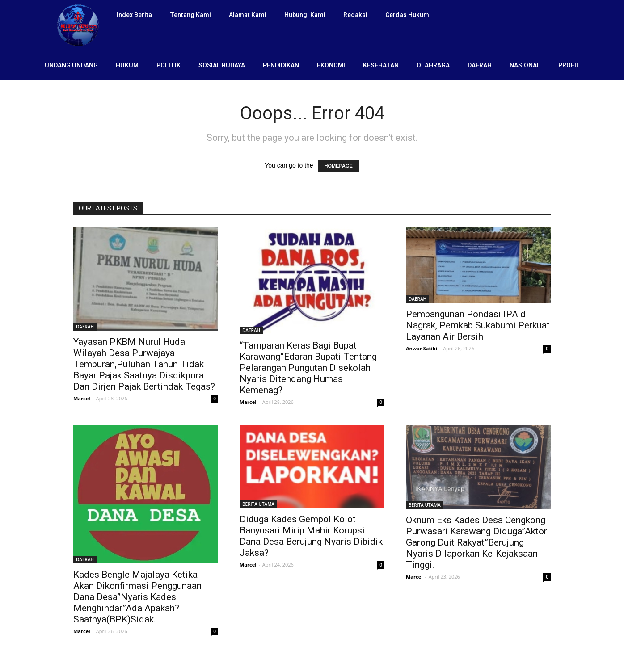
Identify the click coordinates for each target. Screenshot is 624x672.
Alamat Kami (248, 15)
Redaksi (355, 15)
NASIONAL (525, 65)
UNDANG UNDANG (71, 65)
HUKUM (127, 65)
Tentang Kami (190, 15)
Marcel (82, 398)
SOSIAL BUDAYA (222, 65)
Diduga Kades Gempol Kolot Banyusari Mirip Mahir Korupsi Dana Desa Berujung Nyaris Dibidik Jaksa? (311, 536)
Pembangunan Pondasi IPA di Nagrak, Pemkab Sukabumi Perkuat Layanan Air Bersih (478, 325)
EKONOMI (331, 65)
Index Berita (134, 15)
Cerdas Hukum (407, 15)
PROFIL (569, 65)
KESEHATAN (381, 65)
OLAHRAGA (433, 65)
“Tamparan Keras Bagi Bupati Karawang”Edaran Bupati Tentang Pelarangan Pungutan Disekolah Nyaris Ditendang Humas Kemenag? (308, 368)
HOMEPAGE (339, 166)
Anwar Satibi (422, 348)
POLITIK (169, 65)
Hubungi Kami (305, 15)
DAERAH (480, 65)
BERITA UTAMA (258, 504)
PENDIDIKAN (281, 65)
